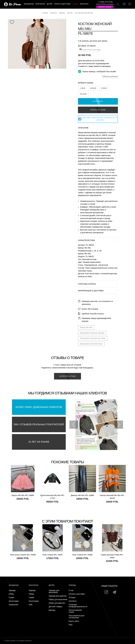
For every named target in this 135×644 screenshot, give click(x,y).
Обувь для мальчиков (58, 600)
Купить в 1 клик (98, 110)
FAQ (71, 625)
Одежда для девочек (58, 596)
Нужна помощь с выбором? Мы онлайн (97, 71)
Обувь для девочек (57, 603)
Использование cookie (75, 611)
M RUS (93, 88)
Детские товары (56, 607)
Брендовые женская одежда (92, 333)
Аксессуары (14, 601)
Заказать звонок (105, 7)
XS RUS (83, 94)
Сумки (12, 598)
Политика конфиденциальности (78, 606)
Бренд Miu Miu (86, 327)
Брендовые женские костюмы (93, 338)
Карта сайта (74, 621)
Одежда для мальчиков (54, 591)
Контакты (73, 601)
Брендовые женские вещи (91, 344)
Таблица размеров (110, 76)
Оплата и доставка (77, 594)
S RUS (104, 88)
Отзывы (72, 598)
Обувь (11, 594)
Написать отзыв (67, 376)
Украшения (14, 605)
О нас (71, 590)
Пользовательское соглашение (77, 617)
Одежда (12, 590)
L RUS (82, 88)
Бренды (52, 610)
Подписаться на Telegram (30, 638)
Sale (31, 605)
